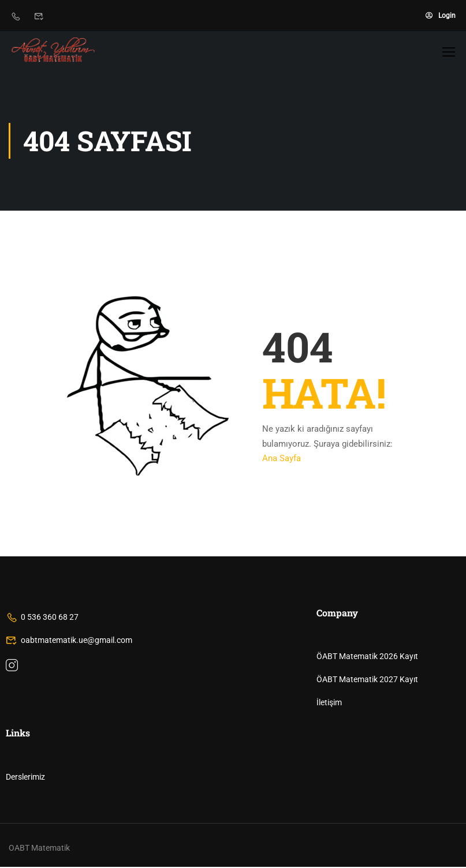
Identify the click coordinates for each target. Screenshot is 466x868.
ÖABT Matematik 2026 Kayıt (367, 657)
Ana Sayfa (282, 459)
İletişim (329, 704)
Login (441, 16)
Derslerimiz (25, 778)
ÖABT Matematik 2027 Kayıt (367, 680)
